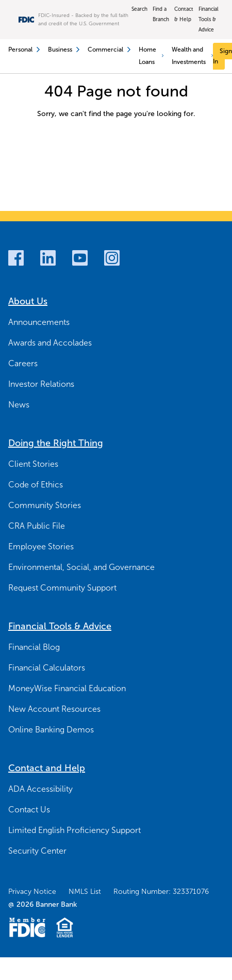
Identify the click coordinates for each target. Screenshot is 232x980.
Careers (23, 363)
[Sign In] (222, 56)
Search (139, 9)
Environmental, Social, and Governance (81, 567)
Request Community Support (62, 588)
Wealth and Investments (192, 56)
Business (64, 50)
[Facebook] (16, 258)
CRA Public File (37, 526)
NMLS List (85, 892)
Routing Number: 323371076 (161, 892)
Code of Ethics (36, 485)
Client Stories (33, 464)
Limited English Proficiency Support (74, 830)
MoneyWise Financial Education (67, 688)
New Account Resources (54, 709)
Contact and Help (47, 768)
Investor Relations (41, 384)
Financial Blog (34, 647)
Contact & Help (184, 14)
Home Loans (151, 56)
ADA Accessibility (40, 789)
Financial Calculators (47, 668)
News (19, 405)
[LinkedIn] (48, 258)
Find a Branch (161, 14)
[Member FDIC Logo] (27, 927)
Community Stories (45, 505)
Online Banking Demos (51, 730)
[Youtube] (80, 258)
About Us (28, 301)
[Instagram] (112, 258)
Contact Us (29, 810)
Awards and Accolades (50, 343)
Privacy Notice (32, 892)
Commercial (109, 50)
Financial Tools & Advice (209, 19)
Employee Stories (41, 546)
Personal (24, 50)
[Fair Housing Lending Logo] (65, 927)
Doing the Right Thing (56, 443)
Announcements (39, 322)
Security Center (37, 851)
